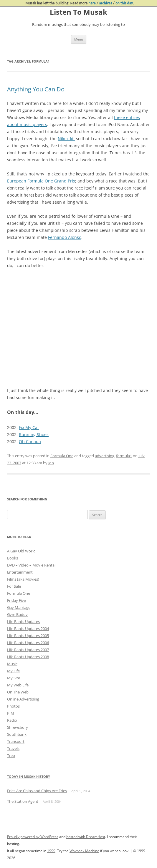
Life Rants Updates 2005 (28, 636)
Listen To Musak (78, 12)
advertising (105, 456)
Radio (12, 720)
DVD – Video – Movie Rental (31, 565)
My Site (14, 678)
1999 (51, 851)
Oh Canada (30, 441)
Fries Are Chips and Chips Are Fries (37, 791)
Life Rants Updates (23, 621)
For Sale (14, 586)
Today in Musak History (29, 776)
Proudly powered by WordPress (33, 837)
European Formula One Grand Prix (41, 181)
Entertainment (20, 572)
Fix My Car (29, 427)
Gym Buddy (17, 614)
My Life (13, 671)
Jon (51, 463)
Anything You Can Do (36, 89)
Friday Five (16, 600)
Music (12, 664)
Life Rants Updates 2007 (28, 650)
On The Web (18, 692)
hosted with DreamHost (86, 837)
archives (105, 3)
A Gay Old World (21, 551)
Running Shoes (34, 434)
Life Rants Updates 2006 (28, 643)
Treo (11, 755)
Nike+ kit (66, 139)
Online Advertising (23, 699)
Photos (13, 706)
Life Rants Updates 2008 (28, 657)
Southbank (17, 734)
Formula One (62, 456)
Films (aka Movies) (23, 579)
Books (13, 558)
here (92, 3)
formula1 (124, 456)
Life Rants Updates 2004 (28, 629)
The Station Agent (23, 801)
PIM (11, 713)
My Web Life (18, 685)
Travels (13, 748)
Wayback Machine (84, 851)
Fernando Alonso (65, 237)
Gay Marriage (19, 607)
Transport (16, 741)
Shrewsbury (18, 727)
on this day (124, 3)
